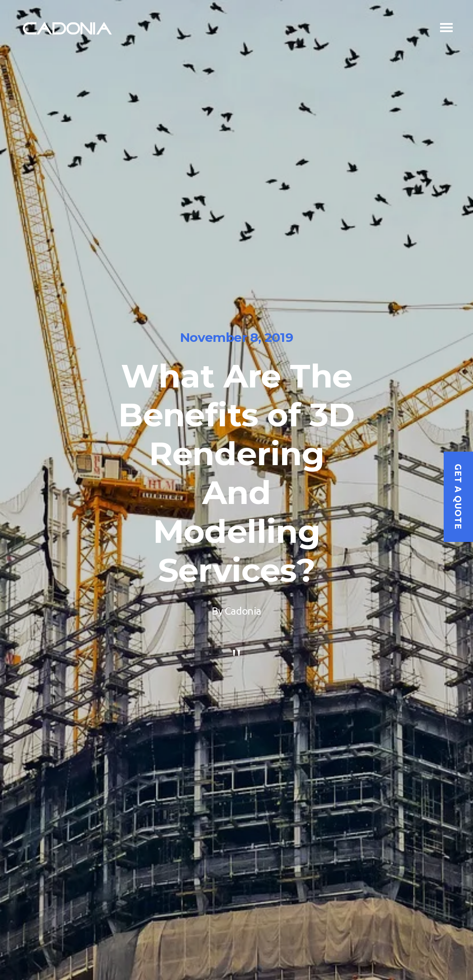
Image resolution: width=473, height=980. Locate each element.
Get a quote (458, 497)
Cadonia (243, 611)
